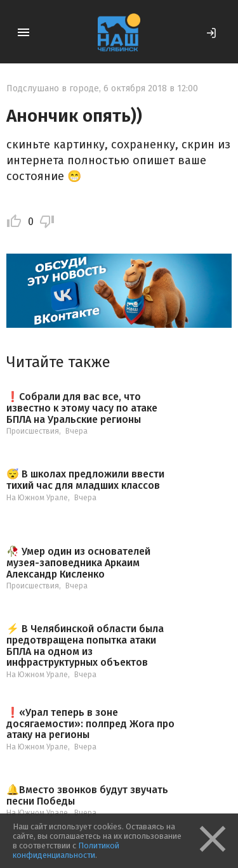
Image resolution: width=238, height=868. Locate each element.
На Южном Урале (37, 498)
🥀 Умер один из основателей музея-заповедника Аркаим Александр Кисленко (78, 563)
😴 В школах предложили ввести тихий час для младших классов (85, 480)
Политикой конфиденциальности (66, 850)
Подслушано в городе (53, 88)
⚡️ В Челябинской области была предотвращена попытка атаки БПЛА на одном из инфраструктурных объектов (85, 645)
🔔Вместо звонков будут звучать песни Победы (87, 795)
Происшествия (33, 431)
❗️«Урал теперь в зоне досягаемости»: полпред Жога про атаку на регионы (90, 724)
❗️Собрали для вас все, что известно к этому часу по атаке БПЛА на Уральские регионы (82, 408)
